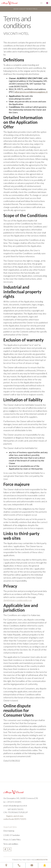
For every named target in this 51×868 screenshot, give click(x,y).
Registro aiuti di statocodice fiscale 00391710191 (15, 818)
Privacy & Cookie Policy (12, 840)
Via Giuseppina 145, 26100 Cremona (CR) (21, 798)
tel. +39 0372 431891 (12, 802)
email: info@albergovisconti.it (15, 806)
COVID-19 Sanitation (12, 835)
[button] (41, 3)
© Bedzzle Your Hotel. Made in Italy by (30, 860)
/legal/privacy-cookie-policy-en (18, 600)
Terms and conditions (11, 844)
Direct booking (9, 831)
